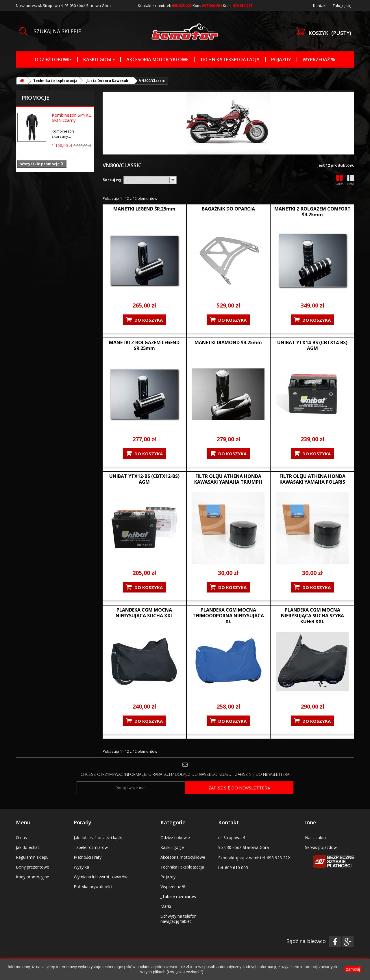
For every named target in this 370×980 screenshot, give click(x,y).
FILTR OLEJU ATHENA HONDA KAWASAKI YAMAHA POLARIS (312, 479)
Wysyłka (81, 867)
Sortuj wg (112, 180)
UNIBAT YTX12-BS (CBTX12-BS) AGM (144, 479)
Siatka (339, 180)
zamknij (353, 969)
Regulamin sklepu (32, 857)
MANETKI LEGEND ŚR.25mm (144, 209)
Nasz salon (315, 838)
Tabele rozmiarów (91, 847)
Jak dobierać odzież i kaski (98, 838)
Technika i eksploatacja (230, 59)
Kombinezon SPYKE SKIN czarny (71, 118)
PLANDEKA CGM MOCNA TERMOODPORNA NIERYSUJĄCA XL (228, 616)
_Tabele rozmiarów (178, 896)
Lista (351, 180)
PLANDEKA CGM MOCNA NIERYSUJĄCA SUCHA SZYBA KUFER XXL (312, 616)
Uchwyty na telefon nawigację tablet (178, 919)
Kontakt (320, 5)
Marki (166, 906)
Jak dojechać (28, 847)
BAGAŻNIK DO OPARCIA (228, 209)
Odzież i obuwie (53, 59)
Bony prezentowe (33, 867)
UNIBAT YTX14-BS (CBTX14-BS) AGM (312, 345)
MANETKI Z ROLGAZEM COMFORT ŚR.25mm (312, 212)
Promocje (36, 98)
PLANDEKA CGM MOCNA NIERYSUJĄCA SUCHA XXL (144, 613)
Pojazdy (281, 59)
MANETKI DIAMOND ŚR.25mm (228, 342)
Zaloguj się (342, 5)
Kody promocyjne (33, 877)
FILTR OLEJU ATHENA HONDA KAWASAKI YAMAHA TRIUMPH (228, 479)
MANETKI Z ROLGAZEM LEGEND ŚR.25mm (144, 345)
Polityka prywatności (93, 887)
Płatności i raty (88, 857)
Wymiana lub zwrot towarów (101, 877)
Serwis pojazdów (321, 847)
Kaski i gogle (99, 59)
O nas (21, 838)
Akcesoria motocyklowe (157, 59)
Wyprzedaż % (319, 59)
